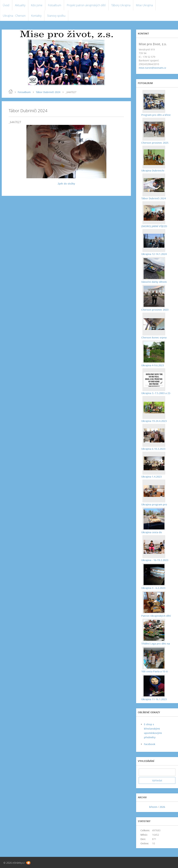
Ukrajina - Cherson (14, 16)
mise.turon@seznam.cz (152, 68)
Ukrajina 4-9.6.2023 (153, 365)
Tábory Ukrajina (121, 5)
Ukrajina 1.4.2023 (151, 477)
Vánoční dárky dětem (154, 282)
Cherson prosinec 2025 (155, 143)
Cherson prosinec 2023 (155, 310)
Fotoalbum (55, 5)
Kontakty (36, 16)
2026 (162, 807)
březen (153, 807)
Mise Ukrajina (144, 5)
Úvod (6, 5)
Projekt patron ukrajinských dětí (86, 5)
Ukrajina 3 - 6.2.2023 (153, 588)
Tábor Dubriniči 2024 (48, 92)
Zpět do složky (66, 184)
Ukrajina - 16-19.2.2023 (155, 560)
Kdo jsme (37, 5)
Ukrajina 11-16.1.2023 (154, 699)
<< (143, 807)
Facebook (150, 744)
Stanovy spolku (56, 16)
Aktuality (20, 5)
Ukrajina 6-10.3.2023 (153, 449)
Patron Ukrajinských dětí (156, 616)
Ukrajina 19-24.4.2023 (154, 421)
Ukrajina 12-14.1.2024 (154, 254)
